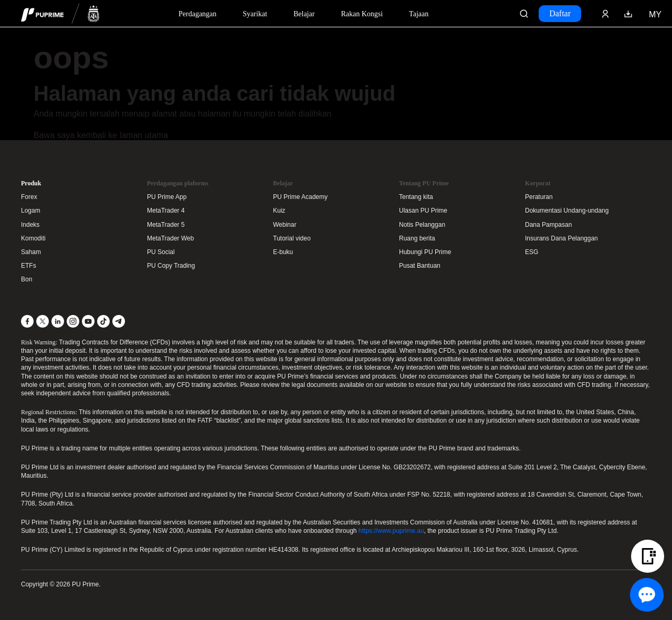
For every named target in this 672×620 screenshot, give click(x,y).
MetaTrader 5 (166, 225)
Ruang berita (417, 238)
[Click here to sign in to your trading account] (605, 14)
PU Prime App (167, 197)
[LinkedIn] (58, 321)
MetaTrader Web (170, 238)
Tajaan (419, 14)
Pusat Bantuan (420, 266)
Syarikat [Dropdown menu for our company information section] (255, 14)
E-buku (283, 252)
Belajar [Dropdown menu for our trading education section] (304, 14)
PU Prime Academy (300, 197)
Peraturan (539, 197)
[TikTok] (103, 321)
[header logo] (60, 13)
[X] (43, 321)
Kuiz (279, 211)
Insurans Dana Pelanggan (561, 238)
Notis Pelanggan (422, 225)
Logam (31, 211)
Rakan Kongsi (362, 14)
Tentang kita (416, 197)
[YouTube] (88, 321)
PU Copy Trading (171, 266)
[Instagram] (73, 321)
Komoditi (33, 238)
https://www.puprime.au (391, 531)
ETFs (29, 266)
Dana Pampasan (548, 225)
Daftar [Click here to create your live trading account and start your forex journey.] (560, 13)
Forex (29, 197)
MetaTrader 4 (166, 211)
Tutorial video (292, 238)
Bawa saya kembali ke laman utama (101, 135)
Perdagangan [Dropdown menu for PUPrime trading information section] (197, 14)
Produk (31, 183)
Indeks (30, 225)
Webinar (285, 225)
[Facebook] (27, 321)
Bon (27, 279)
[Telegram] (119, 321)
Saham (31, 252)
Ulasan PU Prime (423, 211)
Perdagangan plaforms (178, 183)
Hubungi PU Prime (425, 252)
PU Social (161, 252)
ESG (532, 252)
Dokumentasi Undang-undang (567, 211)
